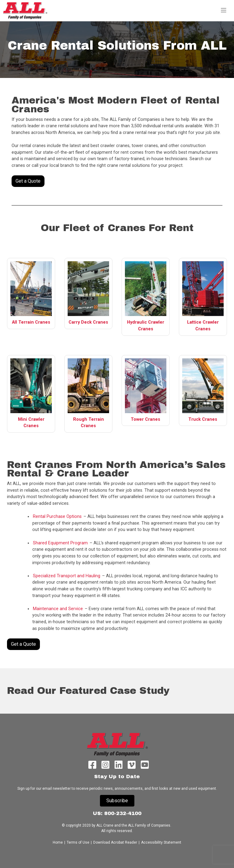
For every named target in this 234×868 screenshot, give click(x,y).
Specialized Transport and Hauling (67, 576)
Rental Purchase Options (57, 517)
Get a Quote (28, 181)
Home (58, 842)
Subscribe (117, 801)
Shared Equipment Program (60, 543)
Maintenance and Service (58, 609)
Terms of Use (78, 842)
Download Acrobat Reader (115, 842)
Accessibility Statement (161, 842)
